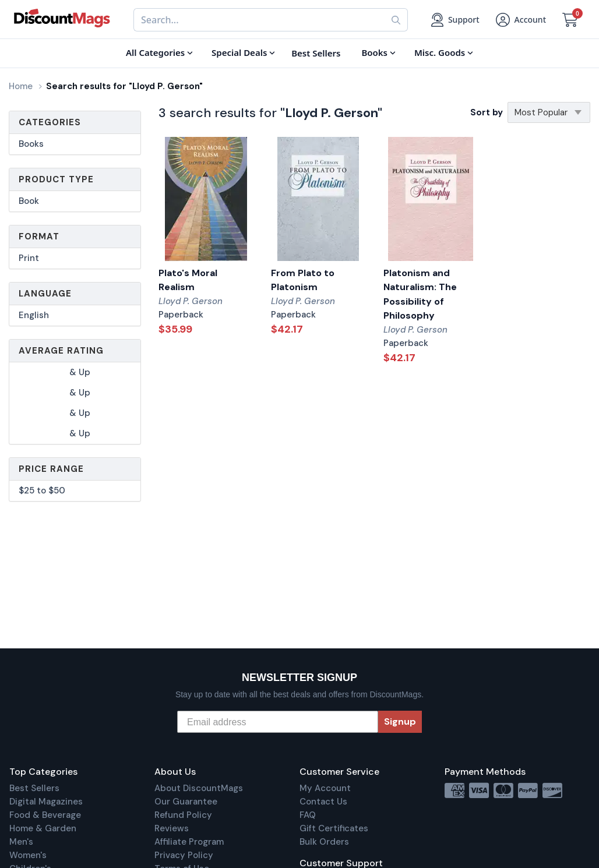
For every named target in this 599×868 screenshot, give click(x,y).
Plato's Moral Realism (188, 280)
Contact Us (323, 802)
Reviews (172, 828)
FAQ (308, 815)
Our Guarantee (186, 802)
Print (29, 258)
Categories (50, 122)
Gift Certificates (334, 828)
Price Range (51, 469)
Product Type (56, 179)
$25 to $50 (42, 491)
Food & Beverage (45, 815)
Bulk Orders (324, 842)
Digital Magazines (46, 802)
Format (39, 237)
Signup (400, 721)
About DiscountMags (199, 788)
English (34, 315)
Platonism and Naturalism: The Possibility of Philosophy (420, 294)
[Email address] (278, 722)
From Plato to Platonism (303, 280)
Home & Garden (43, 828)
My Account (325, 788)
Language (45, 294)
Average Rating (61, 351)
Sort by (487, 112)
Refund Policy (183, 815)
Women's (28, 855)
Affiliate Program (189, 842)
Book (29, 201)
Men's (21, 842)
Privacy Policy (184, 855)
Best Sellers (34, 788)
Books (31, 144)
